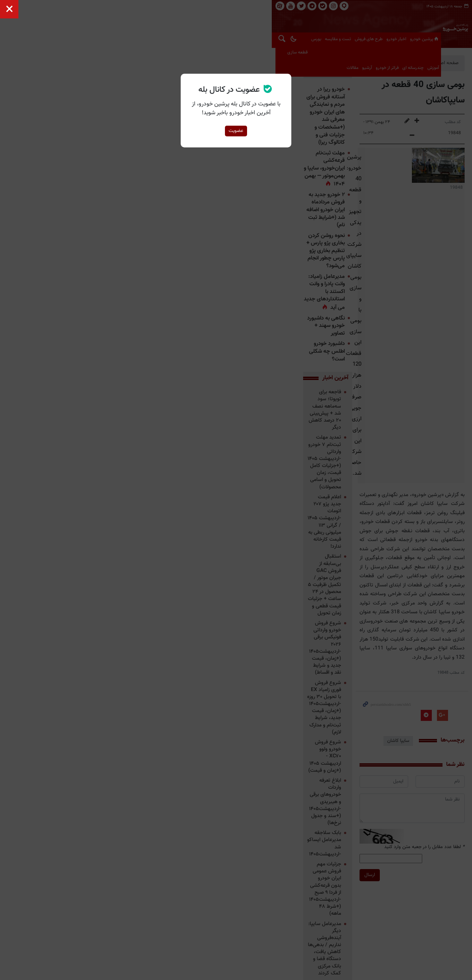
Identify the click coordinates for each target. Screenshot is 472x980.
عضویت (236, 131)
